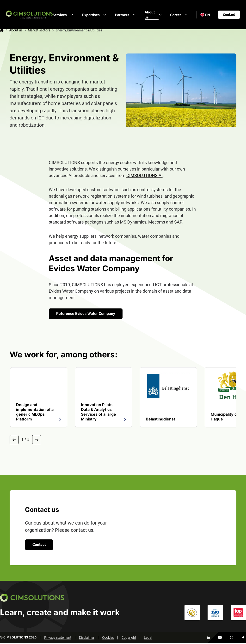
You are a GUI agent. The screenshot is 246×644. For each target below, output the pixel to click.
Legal (148, 638)
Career (179, 15)
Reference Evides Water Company (86, 314)
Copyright (129, 638)
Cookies (108, 638)
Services (64, 15)
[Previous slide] (14, 440)
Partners (126, 15)
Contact (229, 15)
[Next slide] (38, 440)
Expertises (95, 15)
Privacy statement (58, 638)
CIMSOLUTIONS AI (145, 175)
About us (154, 15)
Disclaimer (87, 638)
